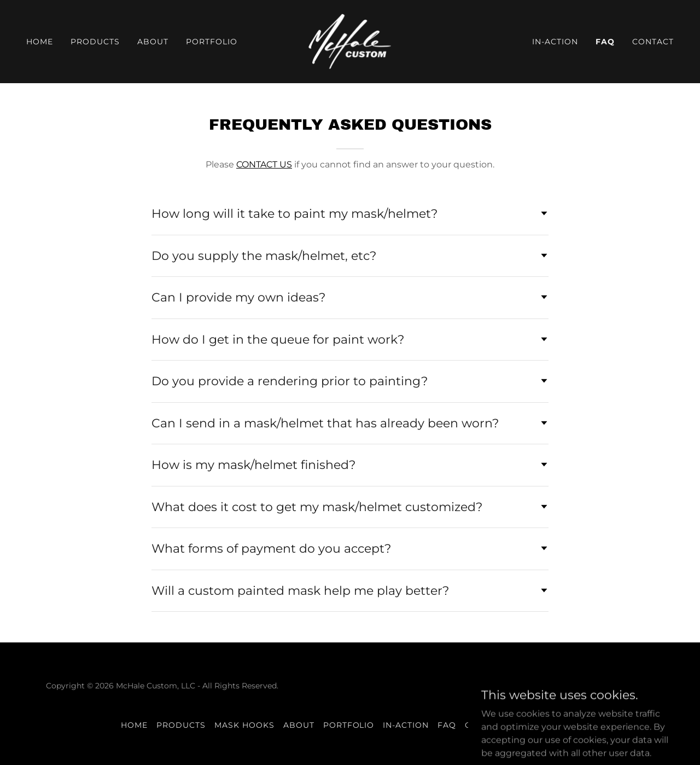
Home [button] (134, 725)
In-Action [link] (555, 42)
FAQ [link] (605, 42)
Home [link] (40, 42)
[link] (350, 41)
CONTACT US (264, 164)
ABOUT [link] (153, 42)
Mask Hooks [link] (244, 725)
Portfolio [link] (212, 42)
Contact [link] (653, 42)
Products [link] (95, 42)
